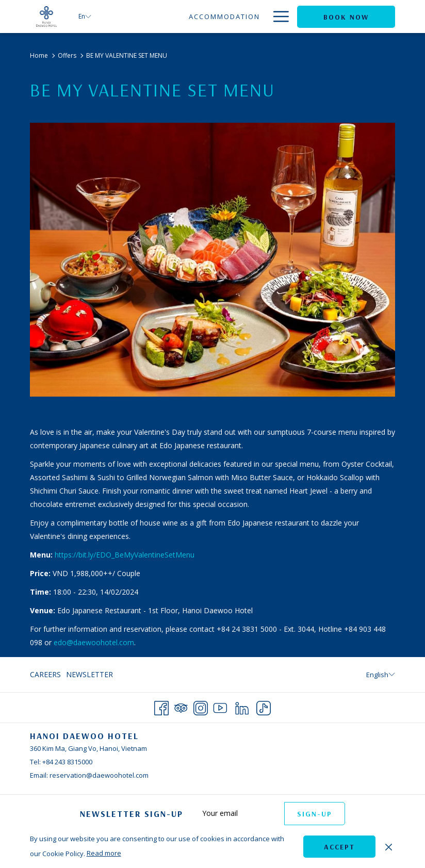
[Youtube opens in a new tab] (220, 707)
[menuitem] (47, 675)
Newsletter (89, 674)
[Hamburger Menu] (277, 17)
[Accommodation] (184, 17)
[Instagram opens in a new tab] (201, 707)
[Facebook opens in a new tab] (161, 707)
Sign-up (315, 814)
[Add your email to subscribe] (238, 813)
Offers (67, 55)
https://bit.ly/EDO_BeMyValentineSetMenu (125, 555)
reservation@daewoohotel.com (99, 775)
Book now (346, 17)
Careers (45, 674)
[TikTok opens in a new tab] (264, 707)
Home (39, 55)
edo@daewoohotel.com (94, 642)
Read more (104, 853)
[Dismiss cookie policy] (389, 846)
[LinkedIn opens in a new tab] (242, 707)
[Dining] (246, 17)
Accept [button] (339, 847)
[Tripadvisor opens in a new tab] (181, 707)
